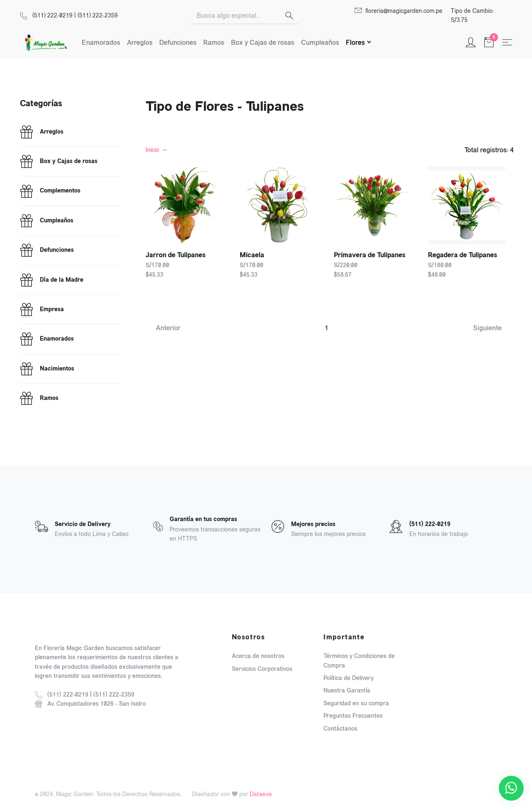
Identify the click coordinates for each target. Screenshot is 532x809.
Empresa (52, 309)
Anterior (168, 328)
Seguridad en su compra (356, 703)
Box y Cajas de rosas (263, 43)
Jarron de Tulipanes (176, 255)
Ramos (214, 43)
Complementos (60, 191)
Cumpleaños (320, 43)
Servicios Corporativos (262, 669)
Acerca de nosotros (258, 656)
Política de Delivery (349, 678)
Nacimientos (57, 369)
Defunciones (178, 43)
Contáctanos (340, 729)
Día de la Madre (62, 280)
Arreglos (140, 43)
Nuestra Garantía (347, 691)
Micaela (252, 255)
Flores (355, 43)
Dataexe (261, 794)
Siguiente (487, 328)
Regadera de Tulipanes (463, 255)
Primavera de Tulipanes (370, 255)
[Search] (235, 16)
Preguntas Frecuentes (353, 716)
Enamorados (101, 43)
